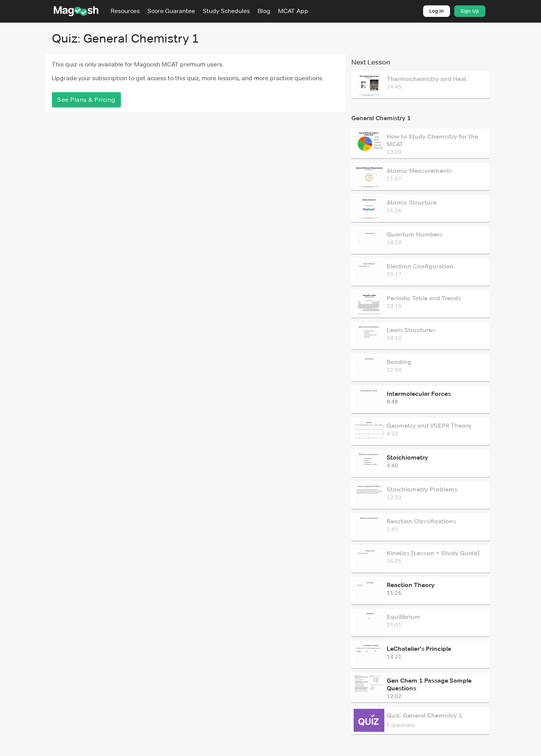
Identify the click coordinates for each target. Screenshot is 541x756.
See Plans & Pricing (86, 100)
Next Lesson (371, 62)
